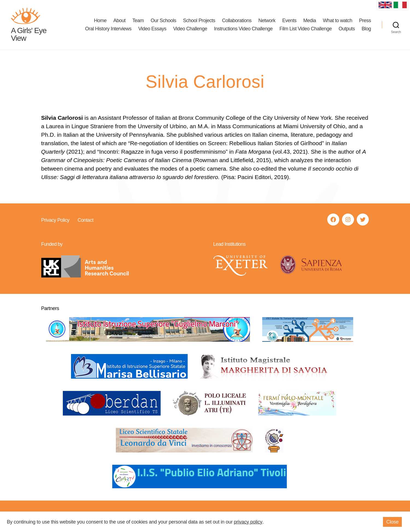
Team (138, 21)
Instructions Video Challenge (243, 29)
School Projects (199, 21)
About (120, 21)
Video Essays (152, 29)
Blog (366, 29)
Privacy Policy (55, 221)
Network (267, 21)
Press (365, 21)
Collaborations (237, 21)
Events (289, 21)
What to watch (338, 21)
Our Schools (164, 21)
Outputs (347, 29)
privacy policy (248, 522)
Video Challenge (190, 29)
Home (100, 21)
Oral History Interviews (108, 29)
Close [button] (392, 522)
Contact (85, 221)
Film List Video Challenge (306, 29)
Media (310, 21)
